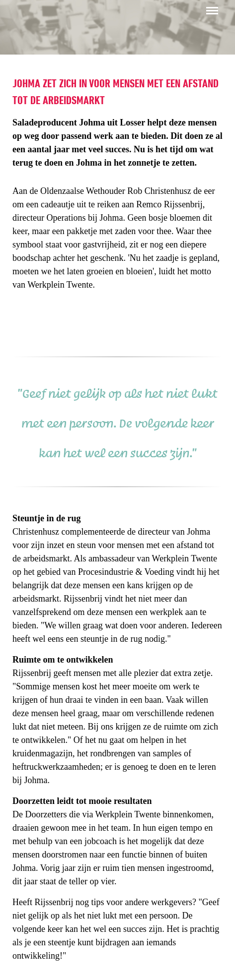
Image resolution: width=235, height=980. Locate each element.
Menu (210, 6)
